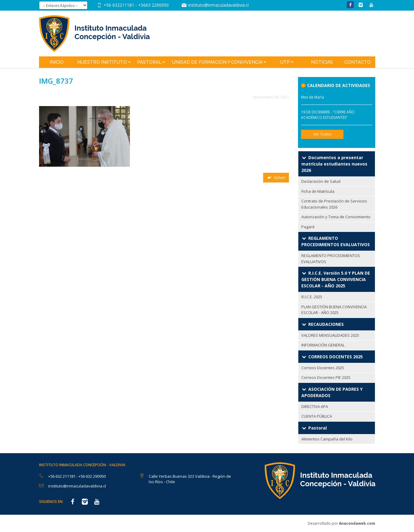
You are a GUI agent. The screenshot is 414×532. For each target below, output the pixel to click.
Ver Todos (322, 134)
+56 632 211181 (62, 476)
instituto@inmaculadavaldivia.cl (218, 5)
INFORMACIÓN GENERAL (323, 345)
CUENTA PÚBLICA (317, 416)
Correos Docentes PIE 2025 (326, 377)
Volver (276, 177)
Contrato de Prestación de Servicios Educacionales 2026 (334, 204)
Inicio (57, 62)
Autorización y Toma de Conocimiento (336, 217)
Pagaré (308, 227)
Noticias (322, 62)
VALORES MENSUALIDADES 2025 (330, 335)
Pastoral (149, 62)
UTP (285, 62)
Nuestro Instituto (102, 62)
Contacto (358, 62)
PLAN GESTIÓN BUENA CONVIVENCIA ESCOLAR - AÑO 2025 (334, 310)
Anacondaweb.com (357, 523)
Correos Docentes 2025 (323, 368)
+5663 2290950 (153, 5)
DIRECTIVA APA (315, 407)
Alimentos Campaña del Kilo (327, 439)
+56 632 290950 (92, 476)
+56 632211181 (119, 5)
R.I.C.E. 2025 (312, 297)
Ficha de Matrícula (318, 191)
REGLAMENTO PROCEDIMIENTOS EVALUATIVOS (331, 259)
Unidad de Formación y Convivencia (217, 62)
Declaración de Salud (321, 181)
